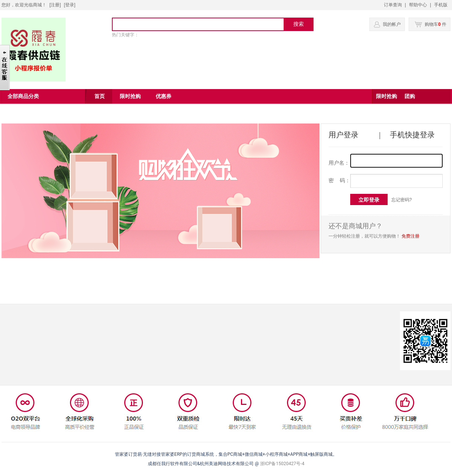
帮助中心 (418, 5)
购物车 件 (430, 24)
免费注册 (410, 236)
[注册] (55, 5)
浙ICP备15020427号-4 (282, 464)
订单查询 (393, 5)
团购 (410, 96)
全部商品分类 (23, 96)
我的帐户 (392, 24)
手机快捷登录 (412, 135)
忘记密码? (402, 200)
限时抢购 (387, 96)
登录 (70, 5)
